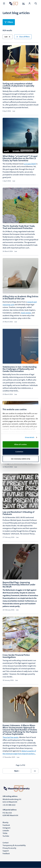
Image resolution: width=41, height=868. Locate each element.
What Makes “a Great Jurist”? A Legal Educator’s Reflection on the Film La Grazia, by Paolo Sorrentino (20, 158)
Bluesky (6, 822)
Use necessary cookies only (20, 459)
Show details (30, 437)
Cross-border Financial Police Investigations (16, 656)
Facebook (6, 825)
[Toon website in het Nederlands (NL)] (24, 3)
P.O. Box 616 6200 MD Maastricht (10, 814)
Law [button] (8, 37)
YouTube (6, 836)
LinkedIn (6, 831)
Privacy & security (9, 848)
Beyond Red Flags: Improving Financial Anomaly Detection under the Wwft (19, 585)
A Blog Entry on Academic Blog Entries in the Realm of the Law (20, 297)
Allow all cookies (21, 444)
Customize (21, 452)
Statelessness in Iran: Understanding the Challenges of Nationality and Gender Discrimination (20, 369)
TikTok (5, 833)
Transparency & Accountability (14, 845)
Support (6, 851)
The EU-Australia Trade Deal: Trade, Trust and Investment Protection (19, 227)
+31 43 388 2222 (9, 805)
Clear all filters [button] (23, 37)
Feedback (6, 853)
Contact (6, 843)
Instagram (7, 828)
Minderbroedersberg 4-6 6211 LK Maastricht (12, 801)
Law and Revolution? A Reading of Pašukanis (18, 513)
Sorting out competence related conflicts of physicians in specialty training (18, 86)
